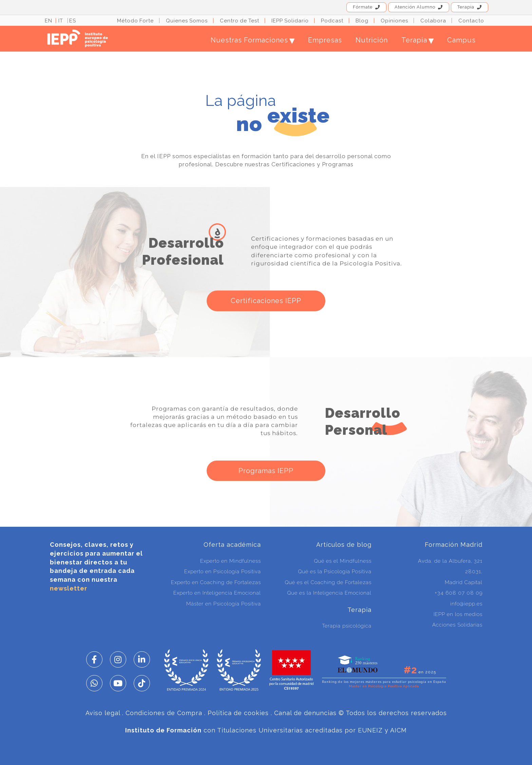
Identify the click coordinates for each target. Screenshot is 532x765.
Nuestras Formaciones (253, 40)
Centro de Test (240, 21)
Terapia (470, 7)
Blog (362, 21)
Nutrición (372, 40)
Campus (461, 40)
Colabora (433, 21)
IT (61, 21)
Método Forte (135, 21)
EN (49, 21)
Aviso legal (103, 713)
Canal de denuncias (305, 713)
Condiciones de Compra (164, 713)
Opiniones (394, 21)
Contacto (471, 21)
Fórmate (366, 7)
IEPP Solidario (290, 21)
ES (73, 21)
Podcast (332, 21)
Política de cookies (238, 713)
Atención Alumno (419, 7)
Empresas (325, 40)
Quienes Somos (187, 21)
